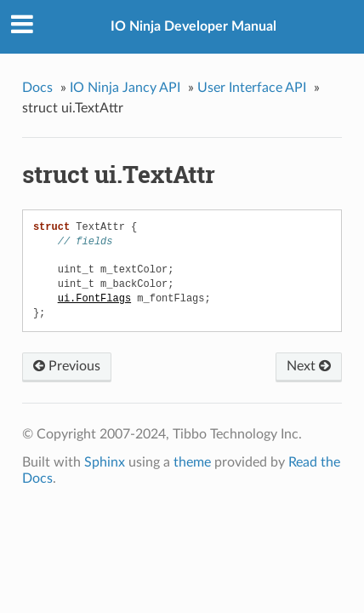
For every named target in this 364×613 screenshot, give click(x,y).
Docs (37, 88)
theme (192, 462)
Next (309, 366)
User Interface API (252, 88)
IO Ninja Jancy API (125, 88)
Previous (67, 366)
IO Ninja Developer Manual (193, 26)
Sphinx (105, 462)
